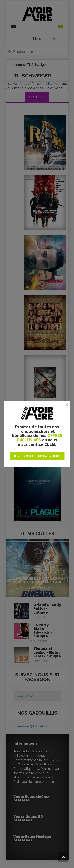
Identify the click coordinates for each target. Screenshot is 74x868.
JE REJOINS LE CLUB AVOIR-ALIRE (37, 456)
